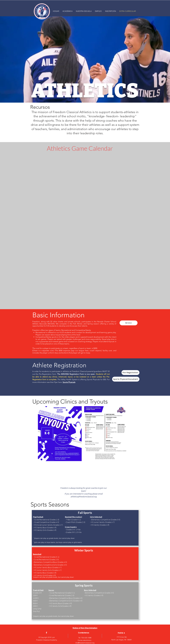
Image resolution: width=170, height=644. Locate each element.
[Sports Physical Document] (126, 379)
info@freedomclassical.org (85, 643)
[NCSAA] (129, 323)
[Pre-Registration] (130, 373)
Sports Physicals (69, 382)
